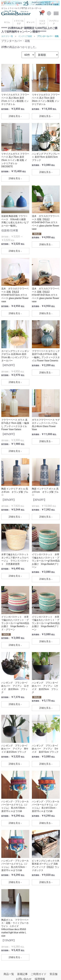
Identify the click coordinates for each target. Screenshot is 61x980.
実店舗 (54, 974)
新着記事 (22, 974)
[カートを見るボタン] (41, 13)
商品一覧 (9, 974)
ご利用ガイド (39, 974)
